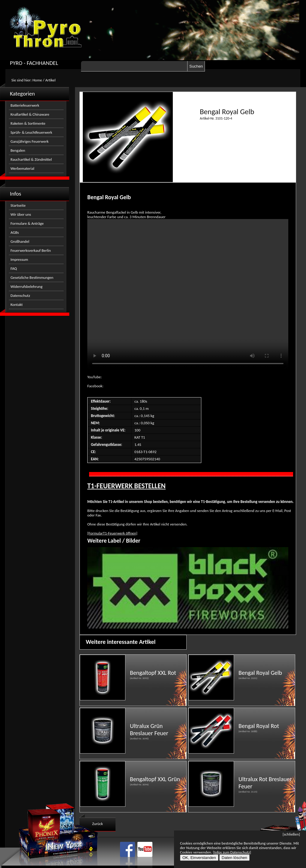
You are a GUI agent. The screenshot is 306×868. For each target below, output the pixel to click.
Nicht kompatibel (188, 295)
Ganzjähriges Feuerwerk (30, 141)
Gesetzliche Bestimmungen (32, 277)
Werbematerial (22, 168)
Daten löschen (234, 858)
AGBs (15, 232)
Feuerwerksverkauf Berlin (31, 250)
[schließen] (291, 834)
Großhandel (20, 241)
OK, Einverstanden (199, 858)
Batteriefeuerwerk (25, 105)
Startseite (18, 205)
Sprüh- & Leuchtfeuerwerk (31, 132)
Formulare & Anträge (27, 223)
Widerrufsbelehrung (27, 286)
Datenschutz (20, 295)
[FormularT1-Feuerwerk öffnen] (112, 533)
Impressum (19, 259)
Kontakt (17, 305)
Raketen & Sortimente (28, 123)
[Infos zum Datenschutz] (232, 852)
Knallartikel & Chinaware (30, 114)
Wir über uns (21, 214)
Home (37, 80)
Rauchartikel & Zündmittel (31, 159)
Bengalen (18, 150)
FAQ (14, 268)
